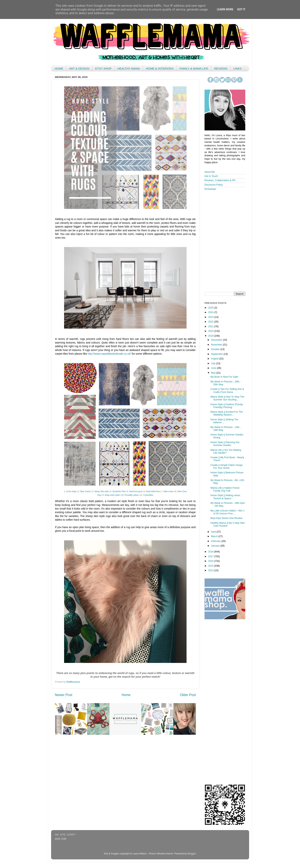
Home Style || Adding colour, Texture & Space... (226, 497)
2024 (211, 312)
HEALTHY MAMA (129, 68)
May (214, 373)
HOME (59, 68)
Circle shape (71, 491)
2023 (211, 317)
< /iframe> (224, 241)
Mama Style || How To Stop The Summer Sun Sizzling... (227, 398)
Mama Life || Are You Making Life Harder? (226, 451)
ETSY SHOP (104, 68)
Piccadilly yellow (131, 495)
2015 (211, 566)
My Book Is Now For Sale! (224, 377)
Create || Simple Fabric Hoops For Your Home (227, 467)
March (215, 536)
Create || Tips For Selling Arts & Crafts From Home (227, 391)
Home (126, 695)
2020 (211, 331)
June (214, 368)
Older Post (188, 695)
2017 (211, 556)
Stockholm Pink (119, 491)
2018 (211, 552)
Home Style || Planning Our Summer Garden (225, 444)
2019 (211, 336)
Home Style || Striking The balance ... (224, 421)
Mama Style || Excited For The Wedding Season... (227, 413)
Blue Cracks (86, 491)
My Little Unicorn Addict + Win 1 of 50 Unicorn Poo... (227, 512)
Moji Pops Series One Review (226, 518)
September (217, 354)
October (216, 349)
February (216, 541)
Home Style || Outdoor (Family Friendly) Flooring (227, 406)
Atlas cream (169, 491)
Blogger (192, 854)
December (217, 340)
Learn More (225, 9)
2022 (211, 322)
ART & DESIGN (79, 68)
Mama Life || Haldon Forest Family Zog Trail (225, 489)
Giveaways (210, 189)
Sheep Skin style (101, 491)
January (216, 546)
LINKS (238, 68)
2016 (211, 561)
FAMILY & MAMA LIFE (194, 68)
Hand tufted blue (153, 491)
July (214, 363)
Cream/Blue (148, 495)
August (215, 359)
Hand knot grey (136, 491)
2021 (211, 326)
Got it (241, 9)
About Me (210, 172)
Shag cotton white (112, 495)
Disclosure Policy (214, 185)
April (214, 532)
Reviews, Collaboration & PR (220, 180)
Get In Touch (211, 176)
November (217, 345)
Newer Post (64, 695)
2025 (211, 308)
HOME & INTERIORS (160, 68)
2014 (211, 570)
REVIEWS (221, 68)
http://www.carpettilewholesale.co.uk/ (109, 354)
